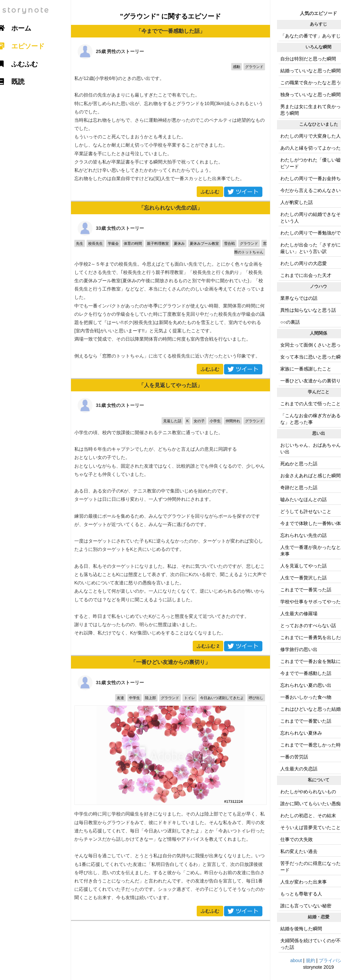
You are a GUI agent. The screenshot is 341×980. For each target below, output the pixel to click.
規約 (310, 960)
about (296, 960)
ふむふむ (210, 192)
